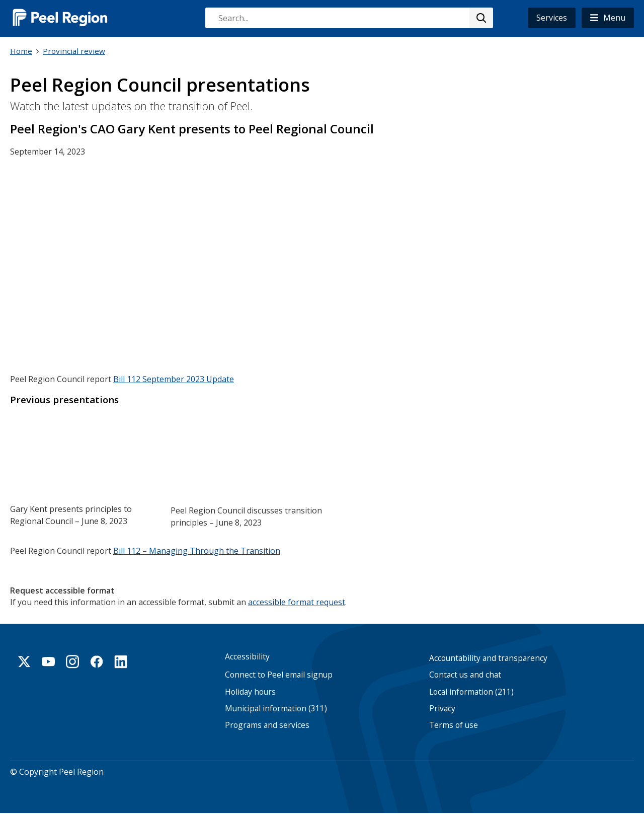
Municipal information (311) (276, 709)
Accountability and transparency (488, 658)
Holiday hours (250, 691)
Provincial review (74, 51)
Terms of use (454, 725)
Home (21, 51)
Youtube (48, 661)
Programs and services (267, 725)
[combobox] (349, 18)
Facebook (97, 661)
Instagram (72, 661)
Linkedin (121, 661)
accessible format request (297, 601)
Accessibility (247, 657)
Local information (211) (471, 691)
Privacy (442, 709)
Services (552, 18)
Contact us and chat (465, 675)
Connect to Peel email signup (279, 675)
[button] (608, 18)
